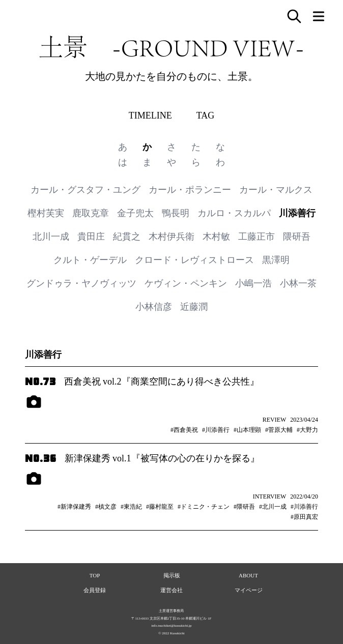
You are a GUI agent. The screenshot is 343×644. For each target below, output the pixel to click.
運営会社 (171, 590)
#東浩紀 (131, 507)
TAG (206, 115)
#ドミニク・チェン (204, 507)
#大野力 (307, 430)
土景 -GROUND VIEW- (171, 47)
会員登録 (95, 590)
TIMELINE (150, 115)
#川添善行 (216, 430)
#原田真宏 (304, 517)
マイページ (249, 590)
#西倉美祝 (184, 430)
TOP (95, 575)
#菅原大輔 (279, 430)
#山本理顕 (247, 430)
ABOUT (248, 575)
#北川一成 (273, 507)
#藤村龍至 (160, 507)
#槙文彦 (106, 507)
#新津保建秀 (74, 507)
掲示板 (172, 575)
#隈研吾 (244, 507)
